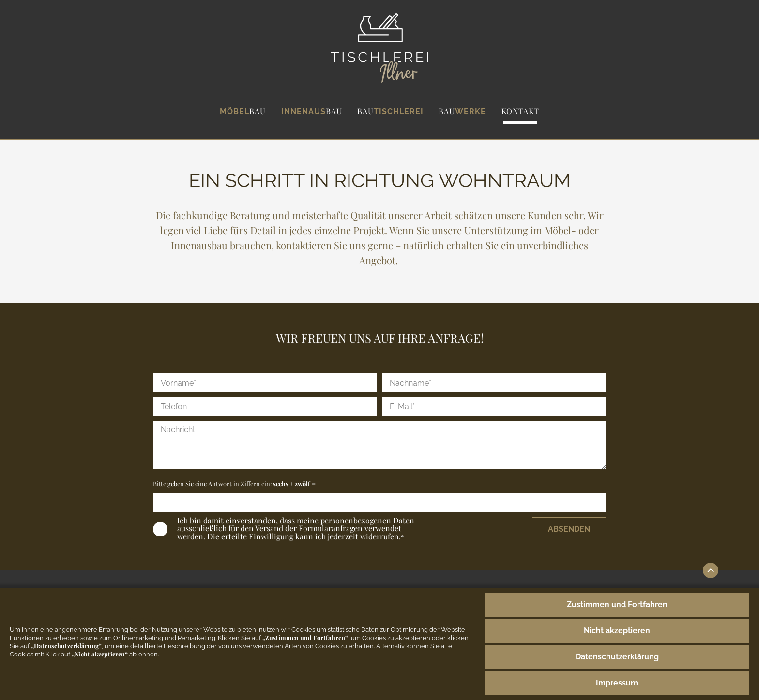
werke (462, 111)
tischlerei (390, 111)
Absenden (569, 529)
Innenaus (312, 111)
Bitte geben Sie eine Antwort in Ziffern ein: (234, 484)
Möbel (243, 111)
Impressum (617, 683)
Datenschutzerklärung (617, 657)
